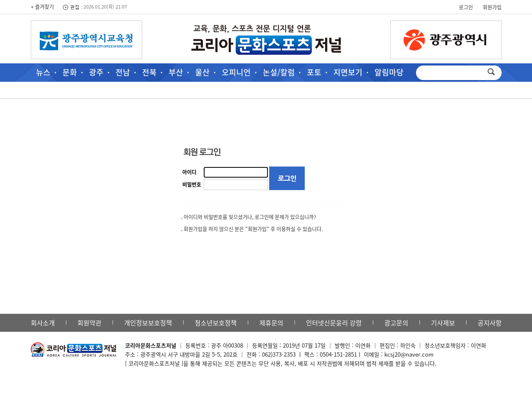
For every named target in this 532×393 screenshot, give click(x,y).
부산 (176, 72)
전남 (123, 72)
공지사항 (490, 323)
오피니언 (236, 72)
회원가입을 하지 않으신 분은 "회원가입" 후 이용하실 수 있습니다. (253, 229)
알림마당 (389, 72)
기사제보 (443, 323)
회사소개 (43, 323)
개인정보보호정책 (148, 323)
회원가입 (492, 7)
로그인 (466, 7)
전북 (149, 72)
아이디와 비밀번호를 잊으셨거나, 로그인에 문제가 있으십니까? (250, 217)
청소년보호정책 (216, 323)
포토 (314, 72)
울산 (202, 72)
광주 (96, 72)
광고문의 (396, 323)
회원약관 (89, 323)
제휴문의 (271, 323)
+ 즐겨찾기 (42, 7)
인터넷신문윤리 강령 (334, 323)
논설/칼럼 (279, 72)
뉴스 (43, 72)
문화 (70, 72)
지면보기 (348, 72)
